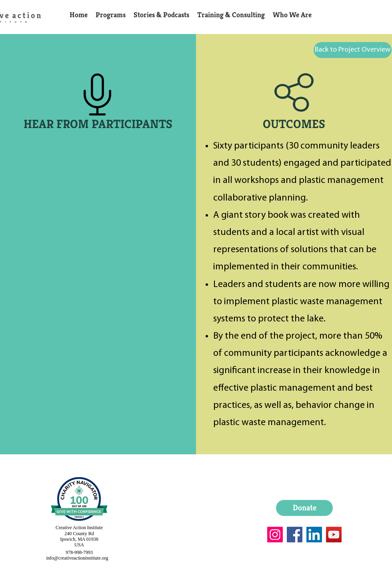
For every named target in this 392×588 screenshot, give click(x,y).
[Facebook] (295, 535)
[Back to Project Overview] (353, 50)
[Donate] (304, 508)
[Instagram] (275, 535)
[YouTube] (334, 535)
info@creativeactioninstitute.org (77, 558)
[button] (111, 15)
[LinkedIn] (314, 535)
